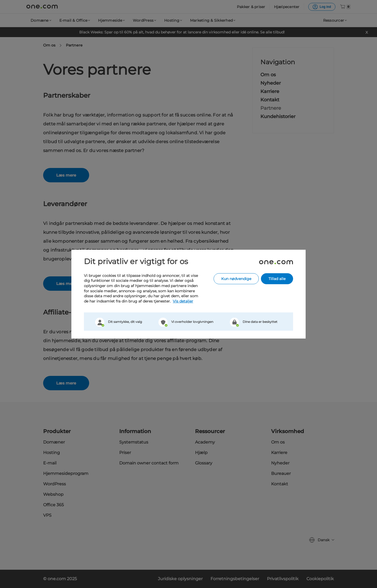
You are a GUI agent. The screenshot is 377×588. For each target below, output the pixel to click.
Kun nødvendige (236, 279)
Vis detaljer (183, 301)
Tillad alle (277, 279)
